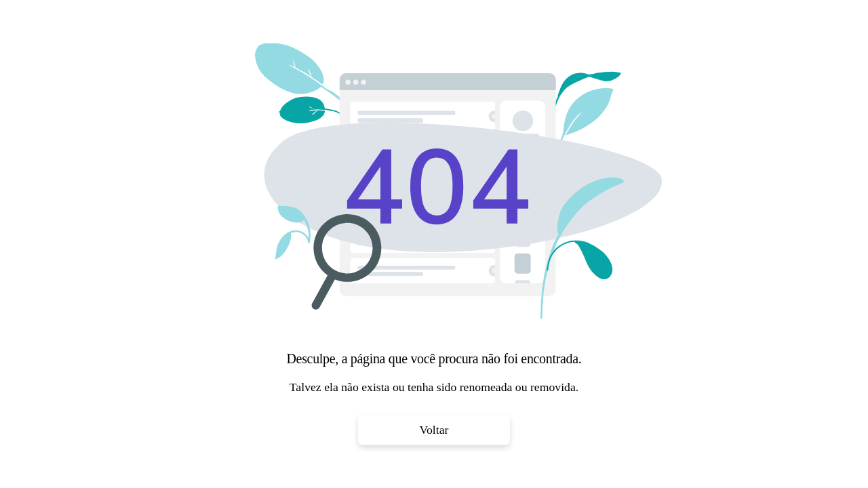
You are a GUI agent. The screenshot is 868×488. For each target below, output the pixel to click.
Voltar (434, 430)
